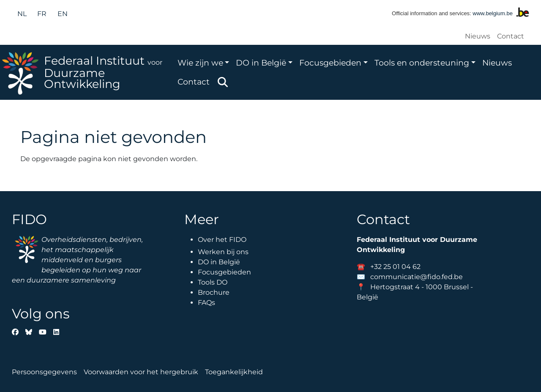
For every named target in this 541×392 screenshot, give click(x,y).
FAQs (206, 303)
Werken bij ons (223, 252)
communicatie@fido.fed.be (417, 277)
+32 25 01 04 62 (395, 267)
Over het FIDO (222, 240)
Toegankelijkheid (234, 372)
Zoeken (223, 82)
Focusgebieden (330, 63)
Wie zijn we (200, 63)
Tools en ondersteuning (422, 63)
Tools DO (213, 282)
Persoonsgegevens (44, 372)
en (63, 14)
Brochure (214, 292)
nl (22, 14)
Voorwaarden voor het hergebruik (141, 372)
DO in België (261, 63)
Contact (511, 36)
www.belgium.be (493, 13)
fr (42, 14)
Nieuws (478, 36)
